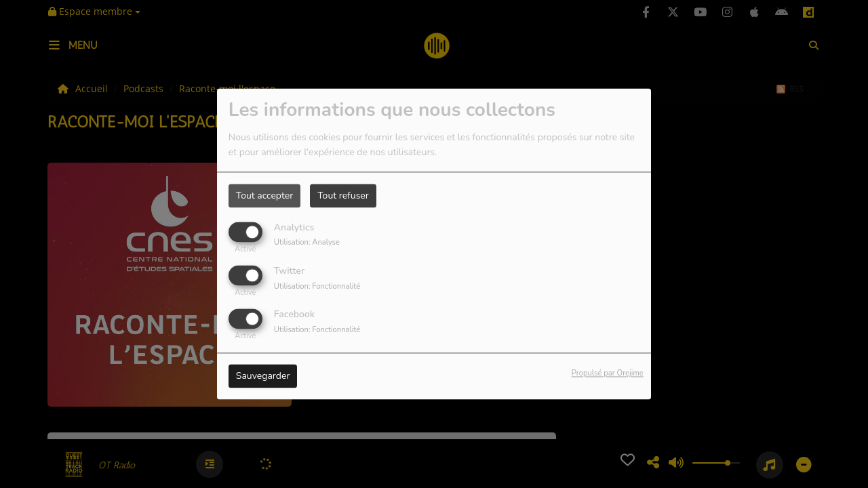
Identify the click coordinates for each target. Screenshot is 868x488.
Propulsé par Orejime (608, 374)
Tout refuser (343, 196)
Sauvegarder (263, 377)
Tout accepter (264, 196)
